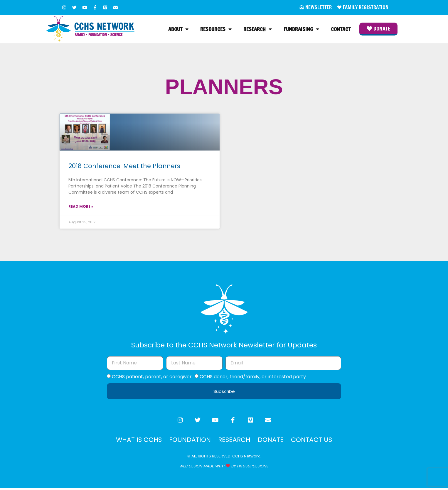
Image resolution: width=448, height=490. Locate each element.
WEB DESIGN (191, 468)
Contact (341, 30)
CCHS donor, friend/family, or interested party (253, 377)
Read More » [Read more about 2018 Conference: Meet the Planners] (81, 207)
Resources (216, 30)
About (178, 30)
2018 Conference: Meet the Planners (124, 167)
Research (258, 30)
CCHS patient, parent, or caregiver (152, 377)
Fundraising (301, 30)
